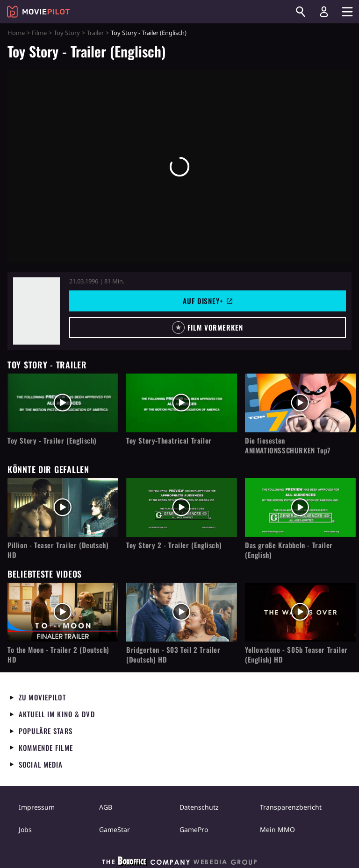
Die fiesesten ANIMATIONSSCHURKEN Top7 (288, 445)
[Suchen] (301, 12)
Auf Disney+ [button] (208, 301)
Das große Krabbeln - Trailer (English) (289, 550)
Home (16, 33)
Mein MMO (277, 829)
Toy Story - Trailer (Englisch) (52, 441)
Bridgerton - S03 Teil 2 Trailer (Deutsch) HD (173, 655)
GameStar (115, 829)
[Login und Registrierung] (324, 12)
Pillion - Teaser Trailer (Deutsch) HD (58, 550)
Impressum (37, 807)
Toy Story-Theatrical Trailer (169, 441)
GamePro (194, 829)
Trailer (95, 33)
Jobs (25, 829)
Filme (39, 33)
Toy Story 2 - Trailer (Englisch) (174, 545)
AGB (106, 807)
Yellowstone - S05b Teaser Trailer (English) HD (296, 655)
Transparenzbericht (291, 807)
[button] (208, 328)
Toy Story (67, 33)
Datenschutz (199, 807)
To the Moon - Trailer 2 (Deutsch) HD (58, 655)
